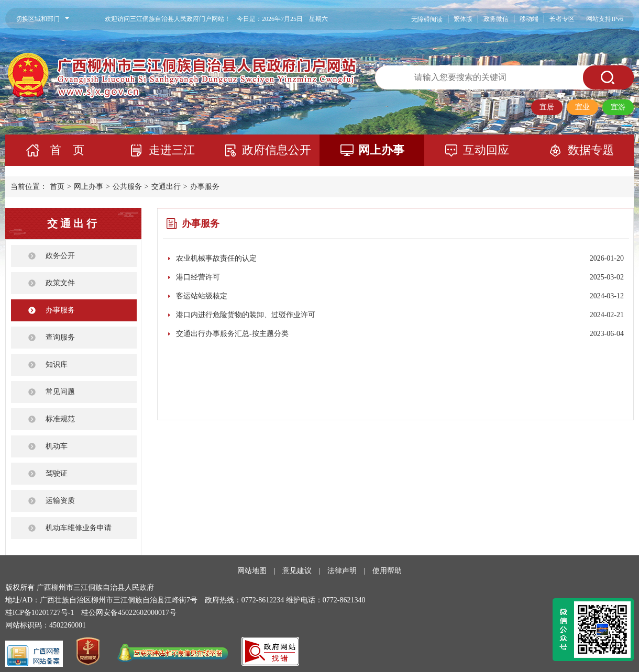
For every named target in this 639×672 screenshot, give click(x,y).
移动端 (529, 19)
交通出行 (166, 187)
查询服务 (60, 337)
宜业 (582, 107)
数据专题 (591, 150)
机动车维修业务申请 (79, 528)
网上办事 (381, 150)
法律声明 (342, 571)
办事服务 (205, 187)
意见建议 (297, 571)
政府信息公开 (277, 150)
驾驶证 (57, 473)
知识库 (57, 365)
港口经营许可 (198, 277)
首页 (57, 187)
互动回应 (486, 150)
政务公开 (60, 256)
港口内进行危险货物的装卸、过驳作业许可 (246, 315)
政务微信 (496, 19)
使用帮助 (387, 571)
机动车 (57, 446)
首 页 (67, 150)
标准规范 (60, 419)
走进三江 (172, 150)
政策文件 (60, 283)
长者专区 (562, 19)
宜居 (547, 107)
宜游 (618, 107)
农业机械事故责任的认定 (216, 258)
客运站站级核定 (202, 296)
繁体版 (463, 19)
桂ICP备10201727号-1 (40, 613)
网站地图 (252, 571)
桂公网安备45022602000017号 (129, 613)
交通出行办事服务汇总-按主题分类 (232, 334)
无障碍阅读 (427, 19)
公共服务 (127, 187)
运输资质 (60, 501)
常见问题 (60, 392)
